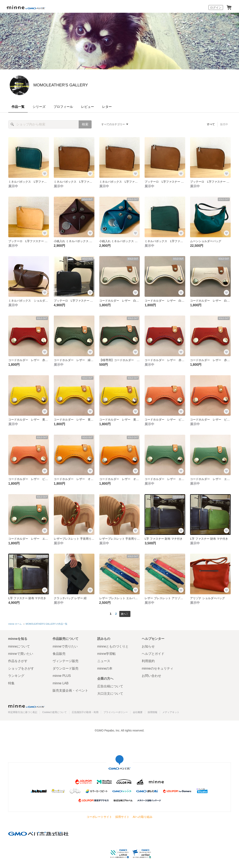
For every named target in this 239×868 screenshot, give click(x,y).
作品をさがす (18, 660)
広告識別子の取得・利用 (85, 711)
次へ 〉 (125, 614)
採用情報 (152, 711)
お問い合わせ (151, 675)
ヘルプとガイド (153, 653)
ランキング (16, 675)
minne (26, 705)
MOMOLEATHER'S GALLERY (88, 85)
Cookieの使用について (54, 711)
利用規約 (148, 660)
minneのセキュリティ (158, 667)
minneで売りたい (65, 645)
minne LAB (60, 682)
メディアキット (171, 711)
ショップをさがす (21, 667)
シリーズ (39, 107)
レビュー (88, 107)
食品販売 (59, 653)
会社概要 (138, 711)
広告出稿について (110, 685)
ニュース (104, 660)
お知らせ (148, 645)
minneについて (19, 645)
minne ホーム (15, 623)
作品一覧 (18, 107)
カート (229, 7)
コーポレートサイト (99, 816)
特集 (11, 682)
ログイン (216, 7)
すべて (211, 124)
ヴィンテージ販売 (66, 660)
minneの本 (105, 667)
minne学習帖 (107, 653)
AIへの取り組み (142, 816)
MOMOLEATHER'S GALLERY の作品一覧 (46, 623)
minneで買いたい (21, 653)
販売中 (224, 124)
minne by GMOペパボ (26, 7)
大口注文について (110, 693)
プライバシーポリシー (116, 711)
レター (107, 107)
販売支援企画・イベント (70, 689)
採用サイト (122, 816)
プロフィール (63, 107)
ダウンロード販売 (66, 667)
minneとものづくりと (113, 645)
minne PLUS (62, 675)
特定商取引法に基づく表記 (23, 711)
